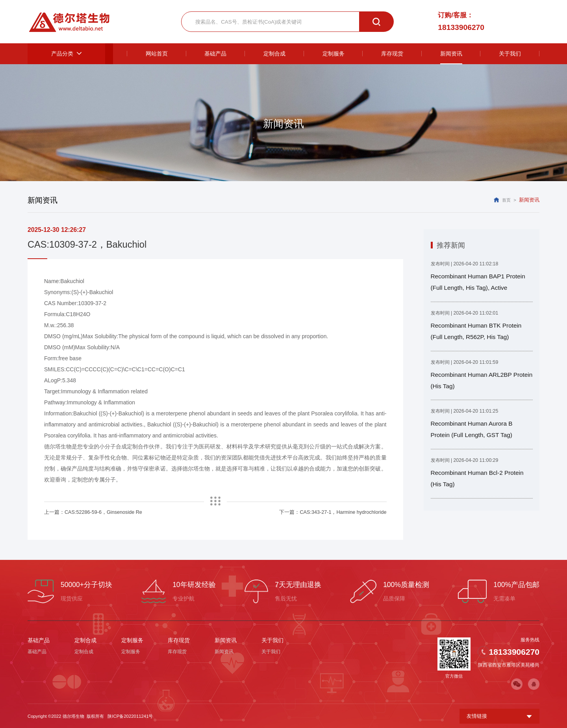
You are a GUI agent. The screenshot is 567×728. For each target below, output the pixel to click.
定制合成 (85, 640)
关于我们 (272, 640)
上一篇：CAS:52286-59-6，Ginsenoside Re (91, 512)
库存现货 (179, 640)
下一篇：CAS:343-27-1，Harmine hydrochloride (335, 512)
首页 (506, 200)
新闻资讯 (226, 640)
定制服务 (132, 640)
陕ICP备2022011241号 (130, 715)
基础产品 (39, 640)
